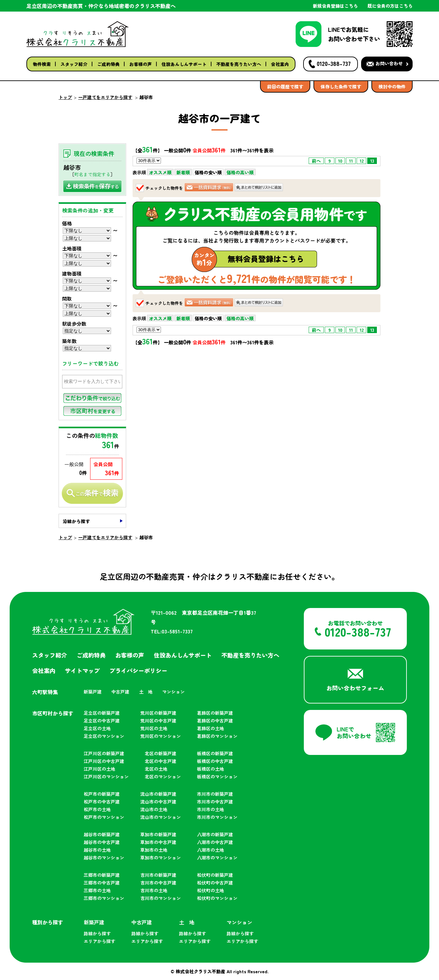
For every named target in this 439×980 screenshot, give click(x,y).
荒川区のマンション (161, 736)
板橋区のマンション (217, 776)
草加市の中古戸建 (158, 842)
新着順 (183, 172)
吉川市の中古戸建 (158, 883)
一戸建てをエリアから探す (105, 97)
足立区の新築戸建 (102, 713)
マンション (173, 692)
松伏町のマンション (217, 898)
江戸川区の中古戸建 (104, 761)
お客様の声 (141, 64)
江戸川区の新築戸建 (104, 753)
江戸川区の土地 (99, 769)
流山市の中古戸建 (158, 802)
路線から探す (97, 933)
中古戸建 (120, 692)
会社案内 (280, 64)
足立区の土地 (97, 728)
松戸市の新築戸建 (102, 794)
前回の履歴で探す (285, 86)
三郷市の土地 (97, 890)
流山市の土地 (154, 809)
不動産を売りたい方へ (239, 64)
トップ (65, 97)
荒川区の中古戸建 (158, 721)
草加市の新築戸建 (158, 834)
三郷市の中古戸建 (102, 883)
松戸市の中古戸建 (102, 802)
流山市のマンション (161, 817)
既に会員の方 (390, 6)
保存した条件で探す (341, 86)
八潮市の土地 (210, 850)
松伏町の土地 (210, 890)
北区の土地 (156, 769)
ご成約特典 (108, 64)
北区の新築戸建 (161, 753)
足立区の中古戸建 (102, 721)
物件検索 (42, 64)
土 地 (146, 692)
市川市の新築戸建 (215, 794)
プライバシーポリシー (138, 670)
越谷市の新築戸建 (102, 834)
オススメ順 (160, 172)
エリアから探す (99, 941)
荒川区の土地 (154, 728)
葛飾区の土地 (210, 728)
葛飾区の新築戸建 (215, 713)
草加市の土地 (154, 850)
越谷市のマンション (104, 857)
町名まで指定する (92, 174)
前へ (316, 161)
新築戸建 (93, 692)
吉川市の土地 (154, 890)
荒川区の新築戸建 (158, 713)
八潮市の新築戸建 (215, 834)
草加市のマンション (161, 857)
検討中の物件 (392, 86)
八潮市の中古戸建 (215, 842)
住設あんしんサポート (184, 64)
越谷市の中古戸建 (102, 842)
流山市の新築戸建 (158, 794)
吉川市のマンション (161, 898)
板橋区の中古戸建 (215, 761)
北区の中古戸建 (161, 761)
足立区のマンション (104, 736)
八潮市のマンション (217, 857)
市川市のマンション (217, 817)
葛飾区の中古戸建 (215, 721)
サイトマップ (82, 670)
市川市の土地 (210, 809)
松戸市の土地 (97, 809)
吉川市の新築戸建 (158, 875)
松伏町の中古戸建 (215, 883)
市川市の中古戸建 (215, 802)
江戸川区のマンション (106, 776)
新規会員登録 (335, 6)
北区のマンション (163, 776)
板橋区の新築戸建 (215, 753)
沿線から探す (76, 521)
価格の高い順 (240, 172)
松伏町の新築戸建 (215, 875)
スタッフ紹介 (74, 64)
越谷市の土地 (97, 850)
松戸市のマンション (104, 817)
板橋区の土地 (210, 769)
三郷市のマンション (104, 898)
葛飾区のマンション (217, 736)
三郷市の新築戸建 (102, 875)
